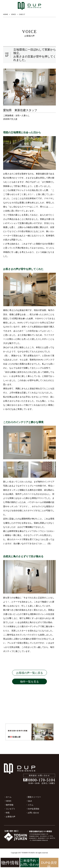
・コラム (30, 805)
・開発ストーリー (33, 797)
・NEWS (8, 801)
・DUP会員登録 (32, 809)
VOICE (13, 14)
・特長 (7, 813)
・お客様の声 (10, 817)
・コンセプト (10, 809)
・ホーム (8, 797)
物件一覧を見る (29, 682)
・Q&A (29, 801)
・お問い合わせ (32, 813)
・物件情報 (9, 805)
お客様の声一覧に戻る (30, 673)
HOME (6, 14)
